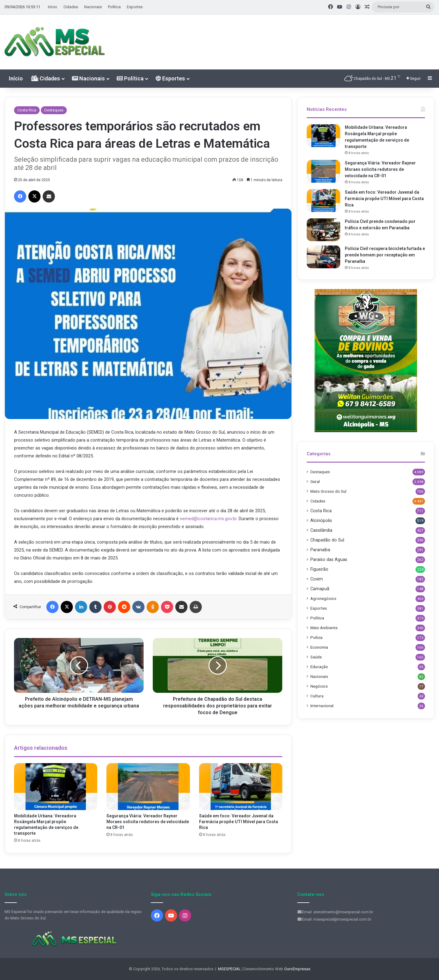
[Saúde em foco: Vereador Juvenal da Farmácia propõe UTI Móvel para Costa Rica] (241, 787)
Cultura (317, 696)
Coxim (317, 579)
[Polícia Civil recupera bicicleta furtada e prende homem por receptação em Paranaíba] (323, 257)
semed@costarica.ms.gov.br (208, 519)
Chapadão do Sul (327, 540)
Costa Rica (27, 110)
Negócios (319, 686)
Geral (315, 481)
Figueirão (319, 569)
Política (114, 7)
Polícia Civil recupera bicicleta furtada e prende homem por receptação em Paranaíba (385, 255)
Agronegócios (323, 598)
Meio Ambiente (324, 628)
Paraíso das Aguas (329, 559)
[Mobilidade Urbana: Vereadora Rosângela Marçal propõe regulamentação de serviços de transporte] (56, 787)
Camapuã (320, 589)
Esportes (135, 7)
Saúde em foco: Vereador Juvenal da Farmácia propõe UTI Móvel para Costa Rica (239, 822)
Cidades (71, 7)
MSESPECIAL (229, 969)
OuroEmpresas (297, 969)
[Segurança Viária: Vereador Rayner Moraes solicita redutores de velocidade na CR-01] (148, 787)
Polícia (316, 637)
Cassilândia (321, 530)
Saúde (316, 657)
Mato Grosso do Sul (328, 491)
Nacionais (93, 7)
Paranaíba (320, 550)
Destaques (54, 110)
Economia (319, 647)
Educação (319, 667)
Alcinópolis (321, 520)
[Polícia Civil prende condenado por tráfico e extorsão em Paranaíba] (323, 230)
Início (53, 7)
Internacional (322, 706)
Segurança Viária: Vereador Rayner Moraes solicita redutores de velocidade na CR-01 (148, 822)
